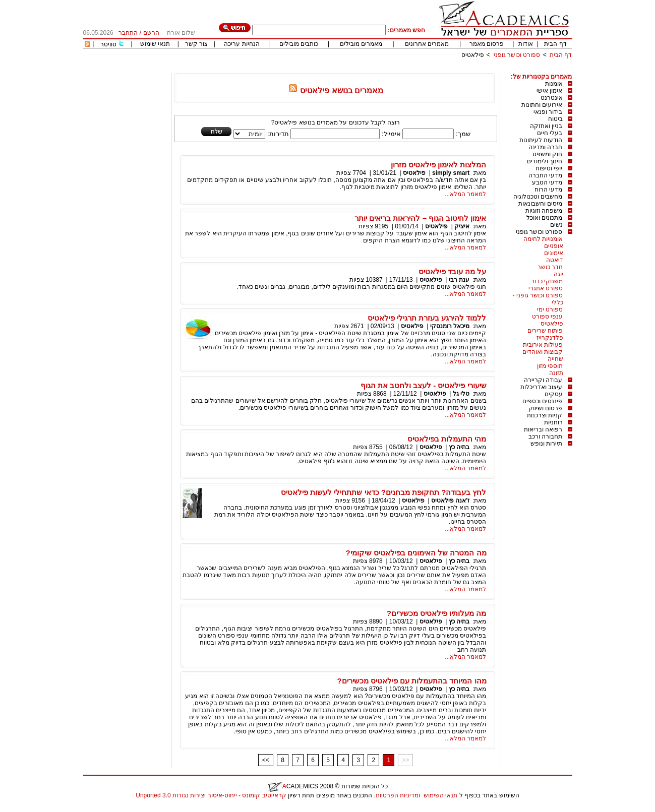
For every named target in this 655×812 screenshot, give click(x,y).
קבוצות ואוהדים (543, 352)
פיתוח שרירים (545, 331)
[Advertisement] (389, 69)
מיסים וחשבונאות (540, 204)
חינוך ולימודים (545, 161)
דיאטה (555, 260)
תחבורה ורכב (545, 436)
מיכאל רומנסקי (450, 326)
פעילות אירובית (543, 345)
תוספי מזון (550, 366)
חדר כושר (550, 267)
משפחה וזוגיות (544, 211)
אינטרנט (552, 98)
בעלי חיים (550, 133)
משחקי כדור (547, 281)
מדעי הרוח (548, 190)
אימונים (554, 253)
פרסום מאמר (487, 44)
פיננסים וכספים (542, 401)
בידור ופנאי (548, 112)
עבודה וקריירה (543, 380)
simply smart (451, 173)
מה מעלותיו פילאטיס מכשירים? (437, 613)
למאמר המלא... (465, 194)
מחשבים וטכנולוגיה (538, 197)
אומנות (554, 84)
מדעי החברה (545, 175)
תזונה (556, 373)
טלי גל (461, 394)
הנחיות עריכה (242, 44)
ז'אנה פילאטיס (450, 501)
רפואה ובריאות (543, 429)
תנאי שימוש (155, 44)
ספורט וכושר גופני (517, 55)
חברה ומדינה (545, 147)
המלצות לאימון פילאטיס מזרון (439, 165)
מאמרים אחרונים (427, 44)
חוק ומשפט (547, 154)
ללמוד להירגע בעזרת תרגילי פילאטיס (427, 318)
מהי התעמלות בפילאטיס (447, 439)
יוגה (558, 274)
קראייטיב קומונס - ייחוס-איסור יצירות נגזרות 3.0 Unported (211, 795)
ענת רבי (459, 280)
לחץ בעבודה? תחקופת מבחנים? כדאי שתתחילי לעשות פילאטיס (384, 492)
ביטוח (555, 119)
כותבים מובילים (299, 44)
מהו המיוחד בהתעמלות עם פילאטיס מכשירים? (412, 681)
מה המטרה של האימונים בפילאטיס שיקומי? (416, 553)
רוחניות (553, 422)
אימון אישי (549, 91)
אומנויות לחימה (543, 239)
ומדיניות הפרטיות (398, 795)
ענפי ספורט (547, 317)
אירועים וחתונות (542, 105)
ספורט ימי (550, 309)
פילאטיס (473, 55)
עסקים (554, 394)
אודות (526, 44)
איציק (462, 226)
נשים (556, 225)
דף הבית (555, 44)
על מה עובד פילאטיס (453, 271)
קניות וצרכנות (545, 415)
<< (266, 760)
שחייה (555, 359)
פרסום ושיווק (545, 408)
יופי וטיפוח (549, 168)
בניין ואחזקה (546, 126)
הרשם (151, 33)
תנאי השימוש (440, 795)
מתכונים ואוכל (544, 218)
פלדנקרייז (550, 338)
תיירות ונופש (546, 444)
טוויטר (108, 44)
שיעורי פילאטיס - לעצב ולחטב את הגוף (424, 385)
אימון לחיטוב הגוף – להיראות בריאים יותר (420, 218)
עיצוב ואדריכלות (541, 387)
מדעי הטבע (547, 182)
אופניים (554, 246)
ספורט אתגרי (546, 288)
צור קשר (196, 44)
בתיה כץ (459, 447)
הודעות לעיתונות (541, 140)
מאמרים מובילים (361, 44)
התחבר (128, 33)
